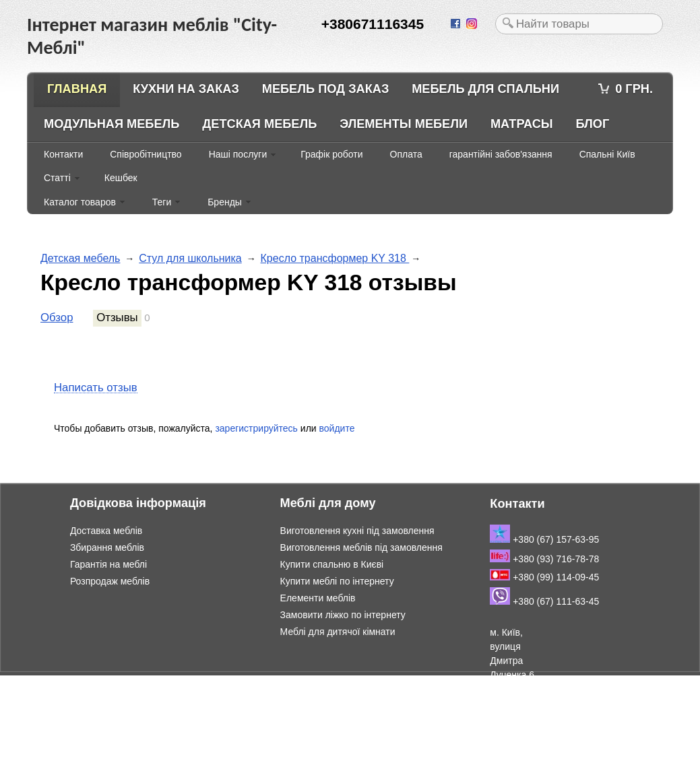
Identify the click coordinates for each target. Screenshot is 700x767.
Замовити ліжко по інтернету (343, 615)
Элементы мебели (404, 124)
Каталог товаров (80, 202)
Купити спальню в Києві (332, 564)
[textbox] (579, 24)
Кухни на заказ (186, 89)
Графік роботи (331, 154)
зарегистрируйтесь (256, 428)
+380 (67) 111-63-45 (544, 601)
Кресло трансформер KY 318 (335, 258)
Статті (57, 178)
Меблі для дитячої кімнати (338, 632)
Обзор (57, 318)
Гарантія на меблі (108, 564)
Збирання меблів (107, 547)
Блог (592, 124)
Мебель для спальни (485, 89)
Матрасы (522, 124)
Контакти (63, 154)
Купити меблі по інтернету (337, 581)
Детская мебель (259, 124)
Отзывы (117, 318)
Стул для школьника (190, 258)
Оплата (406, 154)
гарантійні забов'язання (501, 154)
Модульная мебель (112, 124)
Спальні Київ (607, 154)
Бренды (225, 202)
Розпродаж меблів (110, 581)
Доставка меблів (106, 531)
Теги (162, 202)
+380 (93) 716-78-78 (544, 559)
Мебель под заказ (326, 89)
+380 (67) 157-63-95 (544, 539)
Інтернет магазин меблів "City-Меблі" (141, 682)
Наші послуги (238, 154)
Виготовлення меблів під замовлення (361, 547)
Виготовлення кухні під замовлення (357, 531)
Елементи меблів (318, 598)
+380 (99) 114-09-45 (544, 577)
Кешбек (121, 178)
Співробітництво (146, 154)
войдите (337, 428)
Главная (77, 89)
